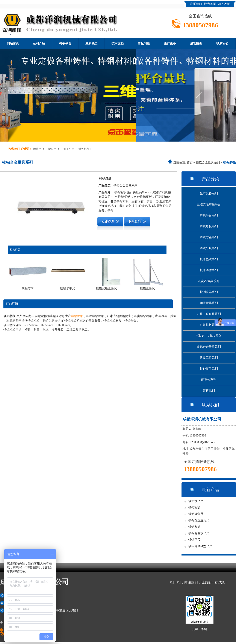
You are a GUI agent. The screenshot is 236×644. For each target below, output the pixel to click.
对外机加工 (85, 149)
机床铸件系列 (209, 270)
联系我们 (196, 4)
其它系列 (209, 391)
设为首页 (210, 4)
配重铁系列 (209, 380)
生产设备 (170, 43)
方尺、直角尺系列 (209, 314)
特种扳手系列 (209, 369)
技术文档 (118, 43)
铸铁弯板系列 (209, 226)
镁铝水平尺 (196, 501)
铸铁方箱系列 (209, 237)
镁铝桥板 (77, 316)
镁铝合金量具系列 (208, 163)
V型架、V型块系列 (209, 336)
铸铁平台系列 (209, 215)
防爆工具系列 (209, 358)
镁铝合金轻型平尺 (200, 546)
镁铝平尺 (194, 540)
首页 (190, 163)
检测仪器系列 (209, 292)
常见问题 (144, 43)
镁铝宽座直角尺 (199, 520)
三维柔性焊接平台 (209, 204)
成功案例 (196, 43)
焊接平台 (39, 149)
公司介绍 (39, 43)
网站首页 (13, 43)
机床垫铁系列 (209, 259)
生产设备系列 (209, 193)
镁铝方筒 (194, 527)
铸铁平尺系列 (209, 248)
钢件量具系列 (209, 303)
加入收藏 (224, 4)
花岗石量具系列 (209, 281)
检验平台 (54, 149)
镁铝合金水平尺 (199, 533)
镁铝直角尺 (196, 514)
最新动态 (91, 43)
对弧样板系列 (209, 325)
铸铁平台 (65, 43)
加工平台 (69, 149)
